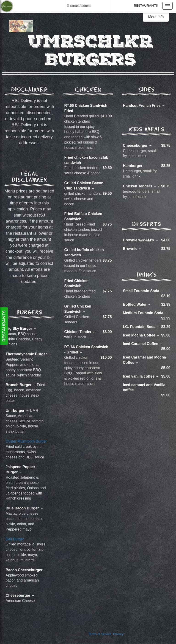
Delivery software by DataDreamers (88, 641)
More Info (156, 17)
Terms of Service (100, 634)
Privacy (118, 634)
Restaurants (146, 6)
